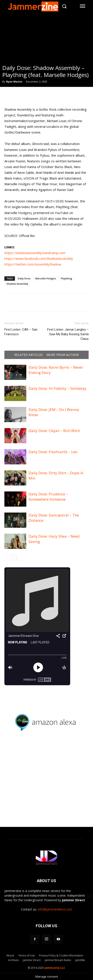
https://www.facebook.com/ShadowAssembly (39, 258)
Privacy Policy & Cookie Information (61, 955)
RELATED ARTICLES (29, 355)
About (10, 955)
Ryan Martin (14, 82)
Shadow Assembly (17, 284)
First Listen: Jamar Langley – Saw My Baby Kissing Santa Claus (68, 334)
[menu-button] (83, 6)
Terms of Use (27, 955)
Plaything (66, 278)
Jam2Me (80, 960)
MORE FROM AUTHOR (63, 355)
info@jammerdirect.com (55, 909)
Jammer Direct (32, 960)
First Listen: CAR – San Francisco (21, 332)
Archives (13, 960)
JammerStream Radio (58, 960)
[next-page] (14, 558)
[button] (64, 6)
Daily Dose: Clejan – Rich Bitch (54, 431)
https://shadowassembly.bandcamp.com (35, 253)
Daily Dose (24, 278)
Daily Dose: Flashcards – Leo (53, 452)
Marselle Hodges (46, 278)
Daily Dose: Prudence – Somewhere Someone (48, 497)
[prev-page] (7, 558)
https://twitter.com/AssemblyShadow (33, 264)
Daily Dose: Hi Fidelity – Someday (57, 388)
